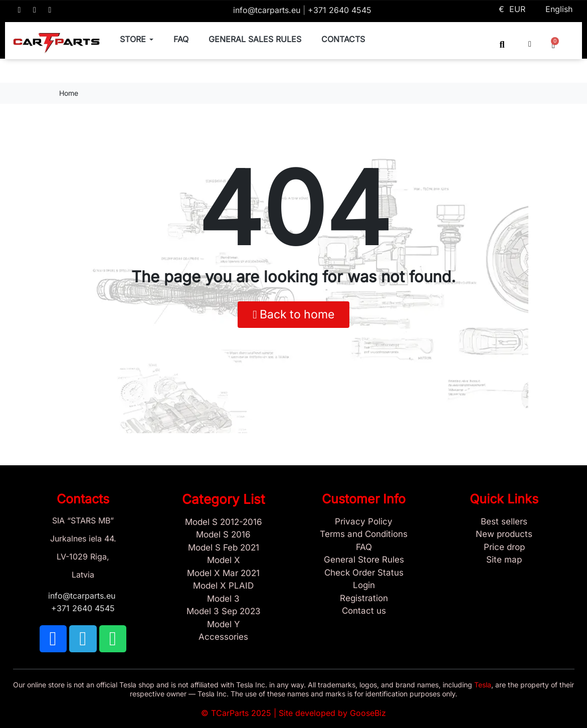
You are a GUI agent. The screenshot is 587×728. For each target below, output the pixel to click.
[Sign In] (364, 586)
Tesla (483, 685)
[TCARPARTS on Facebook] (20, 10)
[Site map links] (504, 560)
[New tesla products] (504, 534)
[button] (502, 44)
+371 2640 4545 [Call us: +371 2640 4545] (340, 10)
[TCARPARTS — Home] (57, 43)
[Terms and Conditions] (364, 534)
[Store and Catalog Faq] (364, 548)
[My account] (530, 44)
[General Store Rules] (364, 560)
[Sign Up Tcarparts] (364, 599)
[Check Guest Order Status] (364, 573)
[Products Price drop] (504, 548)
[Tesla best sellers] (504, 522)
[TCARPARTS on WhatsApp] (50, 10)
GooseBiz (368, 713)
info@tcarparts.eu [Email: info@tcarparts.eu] (268, 10)
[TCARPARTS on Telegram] (35, 10)
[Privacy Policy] (364, 522)
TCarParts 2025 (241, 713)
